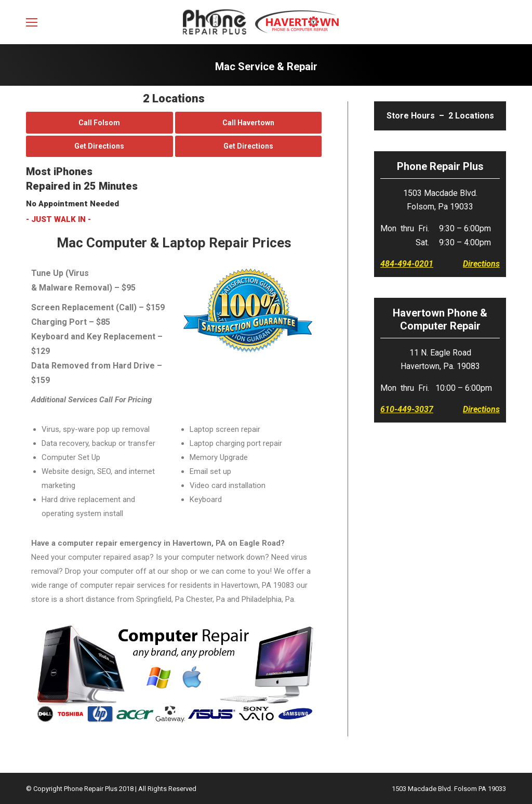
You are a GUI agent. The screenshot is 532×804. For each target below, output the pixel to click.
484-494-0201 (407, 264)
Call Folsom (99, 123)
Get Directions (99, 146)
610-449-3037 (407, 409)
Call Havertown (248, 123)
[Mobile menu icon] (32, 22)
